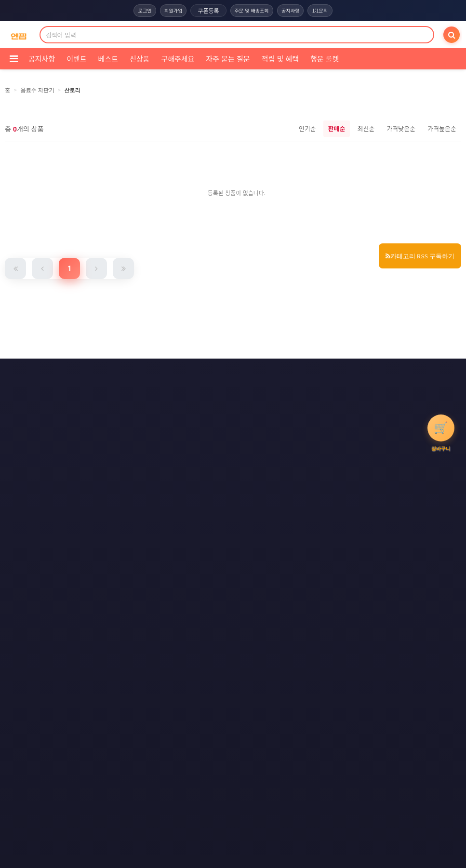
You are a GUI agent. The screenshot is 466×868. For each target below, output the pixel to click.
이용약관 (164, 373)
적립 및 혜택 (280, 59)
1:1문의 (327, 11)
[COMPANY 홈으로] (19, 35)
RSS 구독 (318, 391)
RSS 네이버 (231, 409)
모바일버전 (283, 409)
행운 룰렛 (325, 59)
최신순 (366, 128)
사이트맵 (271, 391)
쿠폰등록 (206, 10)
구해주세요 (178, 59)
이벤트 (76, 59)
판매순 (337, 128)
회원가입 (169, 11)
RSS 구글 (181, 409)
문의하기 (226, 391)
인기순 (307, 128)
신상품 (140, 59)
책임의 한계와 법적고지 (163, 391)
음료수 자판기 (38, 90)
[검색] (452, 35)
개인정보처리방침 (220, 373)
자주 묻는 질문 (228, 59)
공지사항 (294, 11)
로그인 (137, 11)
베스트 (108, 59)
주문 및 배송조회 (252, 11)
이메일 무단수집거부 (289, 373)
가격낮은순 (401, 128)
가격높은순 (442, 128)
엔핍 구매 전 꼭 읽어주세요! (325, 547)
